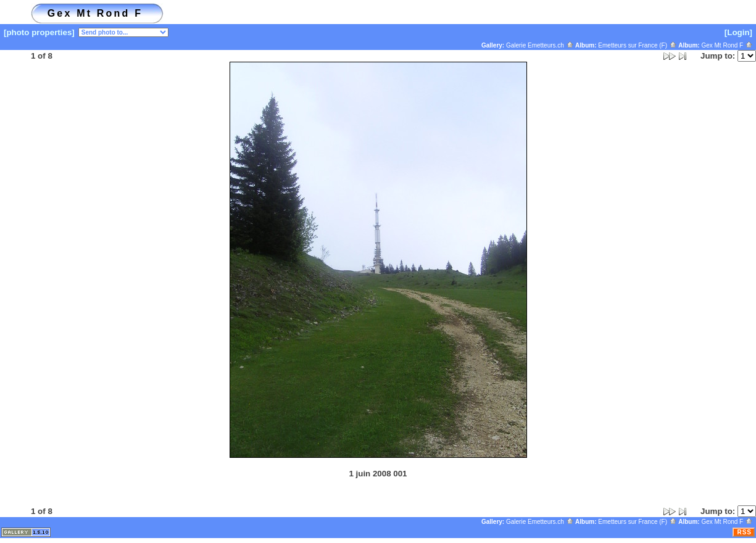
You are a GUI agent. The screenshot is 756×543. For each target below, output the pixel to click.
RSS (744, 532)
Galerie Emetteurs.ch (540, 45)
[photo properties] (39, 32)
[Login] (738, 32)
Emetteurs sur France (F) (637, 45)
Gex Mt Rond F (727, 45)
